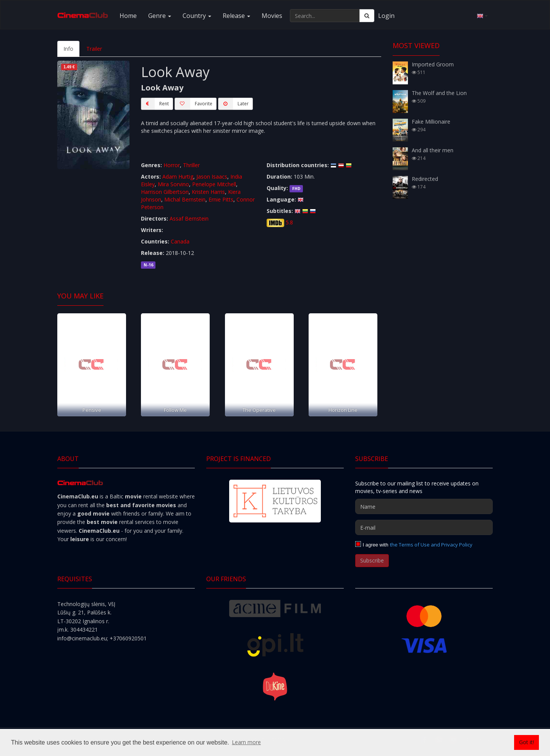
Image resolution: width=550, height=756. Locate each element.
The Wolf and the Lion (439, 93)
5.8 (289, 222)
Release (236, 16)
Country (197, 16)
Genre (160, 16)
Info (68, 49)
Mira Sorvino (173, 184)
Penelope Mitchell (214, 184)
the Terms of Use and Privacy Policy (431, 545)
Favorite (193, 104)
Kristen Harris (208, 192)
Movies (272, 16)
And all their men (433, 150)
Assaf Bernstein (189, 218)
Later (233, 104)
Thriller (191, 165)
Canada (180, 241)
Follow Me (175, 410)
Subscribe (372, 560)
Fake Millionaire (431, 122)
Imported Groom (433, 64)
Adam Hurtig (178, 177)
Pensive (92, 410)
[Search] (367, 16)
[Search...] (325, 16)
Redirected (425, 179)
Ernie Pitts (221, 199)
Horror (172, 165)
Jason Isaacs (212, 177)
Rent (155, 104)
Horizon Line (343, 410)
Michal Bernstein (185, 199)
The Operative (259, 410)
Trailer (94, 49)
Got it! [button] (527, 742)
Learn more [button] (246, 742)
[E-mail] (424, 527)
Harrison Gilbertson (165, 192)
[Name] (424, 506)
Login (386, 16)
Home (128, 16)
